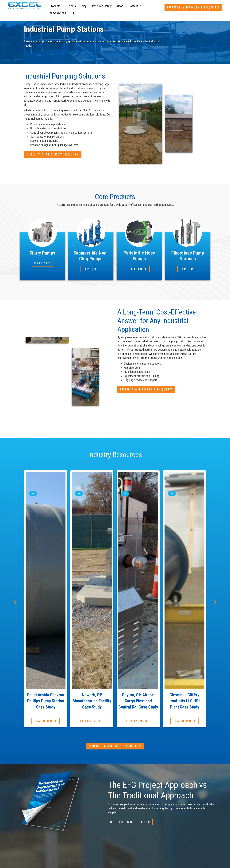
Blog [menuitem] (84, 6)
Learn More (46, 721)
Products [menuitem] (55, 6)
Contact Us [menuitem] (135, 6)
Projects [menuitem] (71, 6)
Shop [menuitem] (120, 6)
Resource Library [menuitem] (102, 6)
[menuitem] (58, 13)
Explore (42, 263)
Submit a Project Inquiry (193, 7)
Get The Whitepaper (130, 822)
